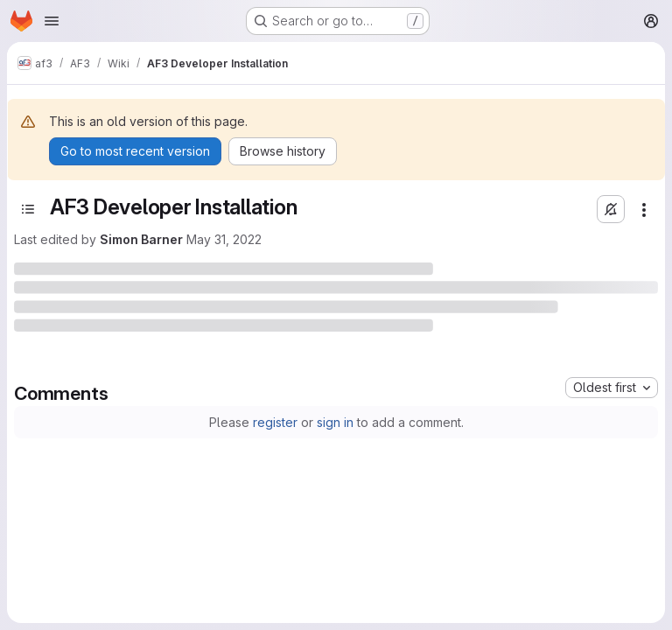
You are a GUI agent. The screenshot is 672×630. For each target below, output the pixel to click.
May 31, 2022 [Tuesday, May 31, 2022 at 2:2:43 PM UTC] (224, 239)
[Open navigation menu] (52, 21)
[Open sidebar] (28, 209)
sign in (335, 422)
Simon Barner (141, 239)
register (275, 422)
